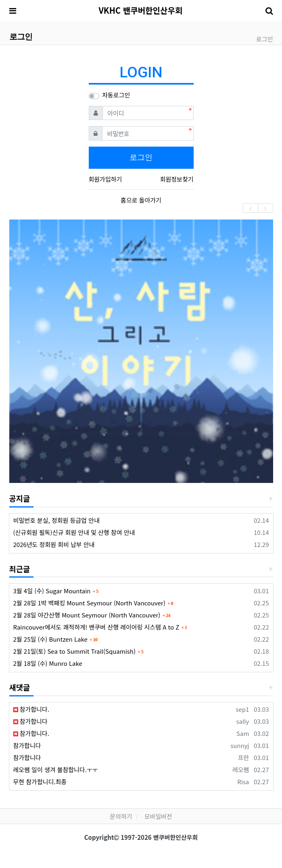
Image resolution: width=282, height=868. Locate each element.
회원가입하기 (105, 179)
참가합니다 (30, 721)
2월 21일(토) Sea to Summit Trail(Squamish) (74, 651)
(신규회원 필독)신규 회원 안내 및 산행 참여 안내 (74, 532)
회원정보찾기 (177, 179)
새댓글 (20, 687)
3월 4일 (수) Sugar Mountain (52, 591)
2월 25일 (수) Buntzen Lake (50, 639)
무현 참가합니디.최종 (40, 782)
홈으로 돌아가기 (141, 200)
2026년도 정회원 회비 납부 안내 (54, 544)
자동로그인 (116, 95)
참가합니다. (31, 709)
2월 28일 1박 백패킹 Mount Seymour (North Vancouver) (89, 603)
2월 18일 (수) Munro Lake (48, 663)
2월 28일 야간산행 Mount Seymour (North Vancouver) (87, 615)
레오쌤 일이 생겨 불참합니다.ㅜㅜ (56, 770)
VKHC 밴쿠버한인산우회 (140, 10)
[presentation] (251, 208)
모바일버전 (158, 816)
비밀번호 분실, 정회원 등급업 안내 (56, 520)
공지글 (20, 498)
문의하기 (121, 816)
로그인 (264, 39)
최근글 (20, 569)
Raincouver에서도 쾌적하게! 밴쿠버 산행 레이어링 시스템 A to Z (96, 627)
